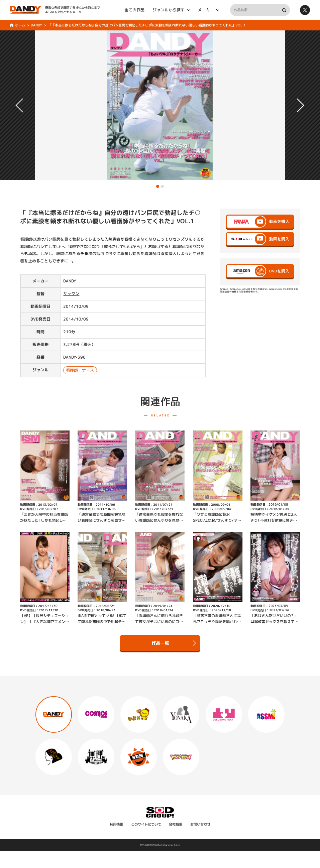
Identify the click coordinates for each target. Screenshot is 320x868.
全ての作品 (134, 10)
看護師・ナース (80, 370)
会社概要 (176, 824)
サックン (71, 294)
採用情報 (116, 824)
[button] (158, 186)
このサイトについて (146, 824)
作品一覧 (174, 643)
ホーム (20, 25)
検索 (284, 10)
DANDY (36, 25)
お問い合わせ (200, 824)
